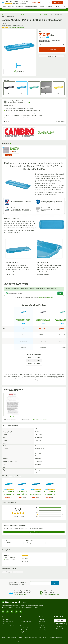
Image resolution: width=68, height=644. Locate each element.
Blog (21, 620)
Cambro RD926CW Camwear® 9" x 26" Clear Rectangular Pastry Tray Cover (14, 148)
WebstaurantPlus (6, 620)
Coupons (22, 626)
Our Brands (42, 622)
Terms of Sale (5, 637)
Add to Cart (9, 155)
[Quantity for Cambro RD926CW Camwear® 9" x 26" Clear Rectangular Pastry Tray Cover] (4, 155)
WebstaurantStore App (8, 624)
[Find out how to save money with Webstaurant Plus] (3, 148)
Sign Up (55, 583)
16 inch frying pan (7, 572)
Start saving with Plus (20, 594)
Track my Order (60, 624)
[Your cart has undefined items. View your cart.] (64, 3)
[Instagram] (3, 612)
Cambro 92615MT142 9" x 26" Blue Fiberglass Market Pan (23, 320)
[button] (19, 66)
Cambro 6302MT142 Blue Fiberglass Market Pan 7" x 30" (22, 493)
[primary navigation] (5, 3)
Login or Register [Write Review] (34, 532)
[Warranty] (12, 405)
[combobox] (34, 8)
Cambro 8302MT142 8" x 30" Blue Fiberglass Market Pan (9, 493)
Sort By (5, 541)
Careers (41, 624)
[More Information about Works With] (10, 144)
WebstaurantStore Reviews (27, 630)
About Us (41, 620)
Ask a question (21, 27)
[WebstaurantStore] (23, 602)
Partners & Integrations (8, 630)
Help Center (60, 620)
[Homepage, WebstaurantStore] (34, 3)
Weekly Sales (23, 624)
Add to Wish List (52, 56)
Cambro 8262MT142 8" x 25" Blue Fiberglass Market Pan (50, 493)
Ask (60, 293)
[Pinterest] (21, 612)
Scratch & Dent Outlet (26, 622)
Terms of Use (41, 297)
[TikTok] (16, 612)
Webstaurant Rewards (7, 622)
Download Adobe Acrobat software (39, 420)
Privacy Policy (50, 297)
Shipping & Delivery (60, 629)
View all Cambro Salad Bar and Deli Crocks (46, 133)
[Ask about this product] (34, 293)
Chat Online (58, 626)
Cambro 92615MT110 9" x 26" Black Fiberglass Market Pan (43, 320)
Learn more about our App (52, 594)
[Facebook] (12, 612)
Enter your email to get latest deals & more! (18, 583)
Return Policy (42, 630)
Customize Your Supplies (8, 626)
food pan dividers (18, 572)
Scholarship (42, 626)
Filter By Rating (29, 541)
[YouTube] (7, 612)
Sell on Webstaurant (44, 628)
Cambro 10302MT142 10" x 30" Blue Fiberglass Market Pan (36, 493)
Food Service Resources (26, 628)
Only (40, 32)
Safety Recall (23, 632)
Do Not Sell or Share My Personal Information (50, 637)
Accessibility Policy (32, 637)
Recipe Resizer (6, 628)
